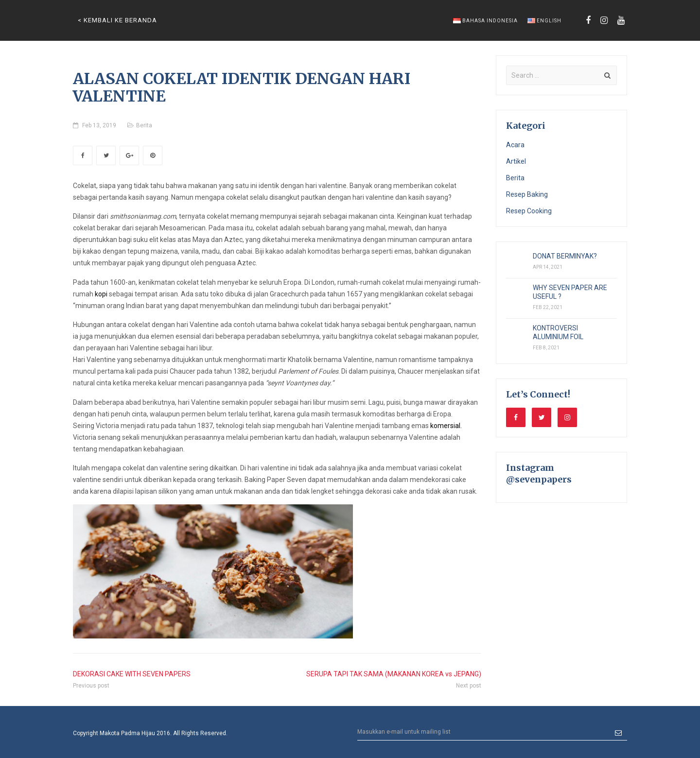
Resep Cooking (529, 211)
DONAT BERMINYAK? (565, 256)
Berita (144, 125)
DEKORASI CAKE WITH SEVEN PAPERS (132, 674)
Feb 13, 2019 (99, 125)
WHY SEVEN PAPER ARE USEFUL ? (570, 292)
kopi (101, 294)
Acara (515, 145)
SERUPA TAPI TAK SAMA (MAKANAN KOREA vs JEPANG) (394, 674)
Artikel (516, 161)
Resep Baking (527, 194)
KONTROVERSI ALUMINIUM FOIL (558, 332)
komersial (445, 426)
